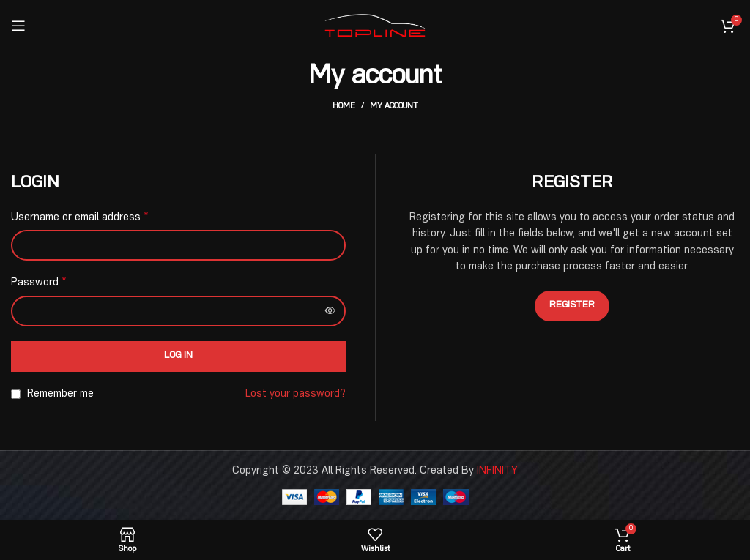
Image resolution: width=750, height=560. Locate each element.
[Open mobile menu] (18, 26)
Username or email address (80, 218)
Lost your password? (296, 395)
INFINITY (497, 471)
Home (344, 107)
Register (572, 306)
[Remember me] (16, 394)
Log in (178, 356)
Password (39, 283)
